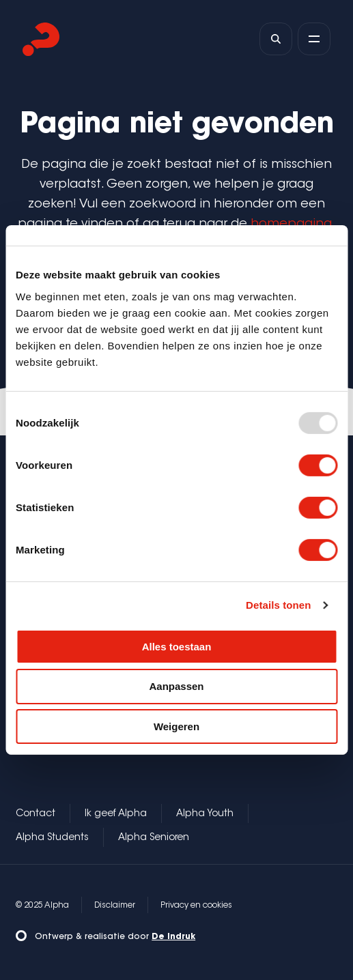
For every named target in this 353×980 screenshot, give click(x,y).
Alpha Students (52, 838)
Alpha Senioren (154, 838)
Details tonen (278, 605)
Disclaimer (115, 906)
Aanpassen (176, 686)
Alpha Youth (205, 814)
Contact (36, 814)
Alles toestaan (177, 646)
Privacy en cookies (196, 906)
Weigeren (176, 726)
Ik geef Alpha (116, 814)
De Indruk (173, 937)
